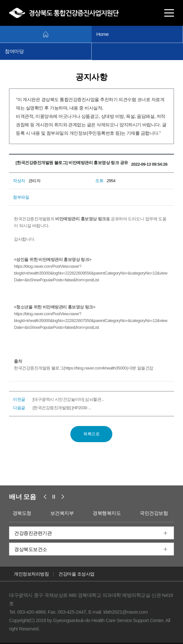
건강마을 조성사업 (76, 574)
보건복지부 (62, 513)
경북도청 (22, 513)
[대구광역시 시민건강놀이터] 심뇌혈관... (68, 399)
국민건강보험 (154, 513)
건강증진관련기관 (33, 533)
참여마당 (14, 51)
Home (103, 34)
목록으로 (91, 434)
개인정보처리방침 (31, 574)
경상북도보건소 (31, 549)
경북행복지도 (107, 513)
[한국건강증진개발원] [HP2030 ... (62, 408)
